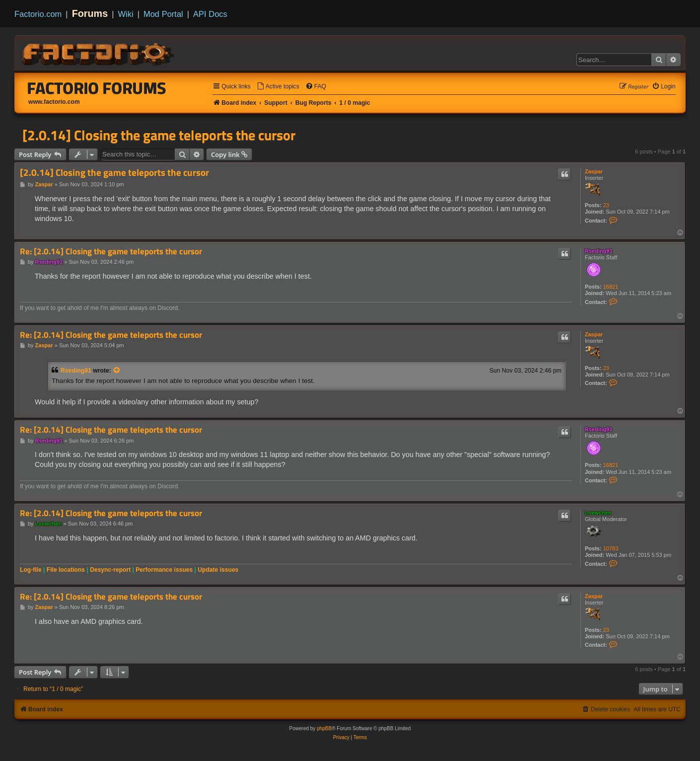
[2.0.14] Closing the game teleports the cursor (159, 135)
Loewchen (598, 513)
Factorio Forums (97, 88)
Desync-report (110, 570)
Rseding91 (599, 251)
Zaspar (594, 171)
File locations (66, 570)
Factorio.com (38, 14)
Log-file (31, 570)
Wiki (126, 14)
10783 (611, 548)
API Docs (210, 14)
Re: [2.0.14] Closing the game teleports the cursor (111, 252)
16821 (611, 287)
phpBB (324, 728)
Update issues (218, 570)
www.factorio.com (54, 102)
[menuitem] (278, 87)
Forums (90, 13)
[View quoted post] (117, 371)
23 (606, 205)
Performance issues (164, 570)
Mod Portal (163, 14)
